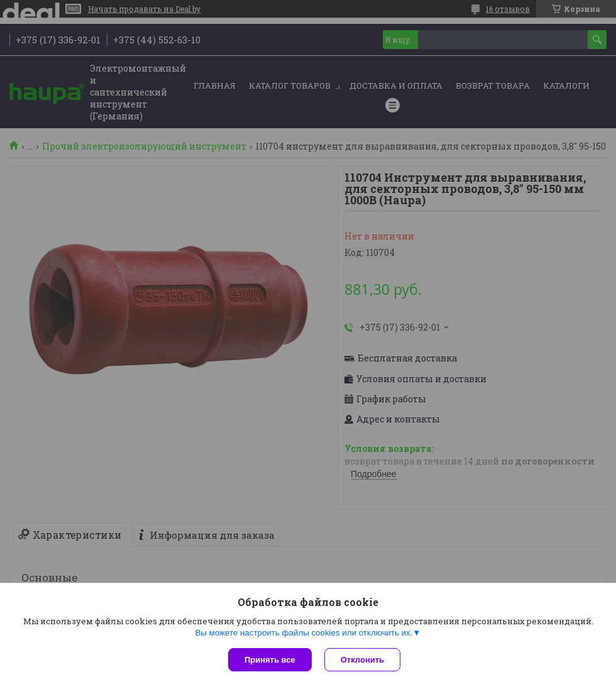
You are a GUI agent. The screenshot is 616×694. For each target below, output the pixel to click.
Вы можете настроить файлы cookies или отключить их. (304, 633)
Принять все (270, 660)
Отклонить (362, 660)
